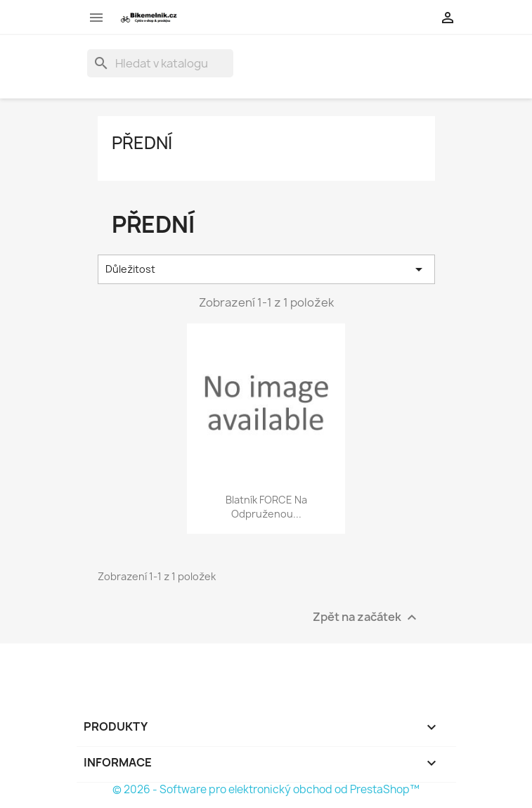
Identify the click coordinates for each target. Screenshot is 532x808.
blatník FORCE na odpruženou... (266, 507)
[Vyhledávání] (160, 63)
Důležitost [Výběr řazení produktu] (266, 269)
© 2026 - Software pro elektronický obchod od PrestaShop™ (266, 789)
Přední (142, 143)
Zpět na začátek (366, 617)
